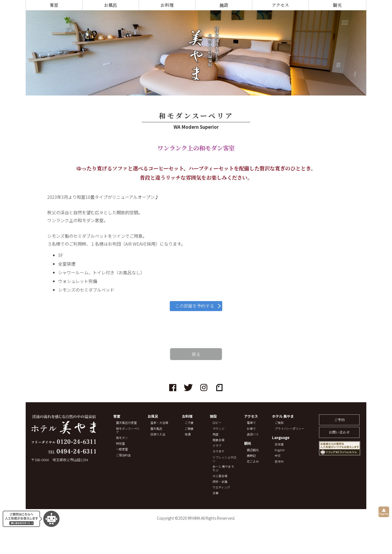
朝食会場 (218, 440)
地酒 (188, 434)
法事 (215, 493)
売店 (215, 434)
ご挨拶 (279, 423)
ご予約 (339, 420)
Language (281, 438)
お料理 (167, 5)
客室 (54, 5)
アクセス (280, 5)
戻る (196, 354)
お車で (251, 429)
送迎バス (253, 434)
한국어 (279, 461)
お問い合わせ (339, 432)
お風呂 (111, 5)
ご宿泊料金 (123, 455)
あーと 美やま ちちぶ (223, 468)
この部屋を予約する (195, 306)
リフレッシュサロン (224, 459)
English (280, 450)
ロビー (217, 423)
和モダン (122, 438)
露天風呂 (156, 429)
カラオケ (218, 451)
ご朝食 (189, 429)
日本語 (279, 444)
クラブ (217, 446)
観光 (337, 5)
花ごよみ (253, 461)
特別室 (120, 443)
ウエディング (221, 487)
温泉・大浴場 (159, 423)
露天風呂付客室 (126, 423)
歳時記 (251, 456)
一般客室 (122, 449)
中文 (278, 456)
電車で (251, 423)
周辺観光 (253, 450)
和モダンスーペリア (128, 430)
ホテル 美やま (283, 416)
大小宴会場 (220, 476)
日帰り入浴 (158, 434)
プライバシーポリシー (290, 429)
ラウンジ (218, 429)
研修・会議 (220, 482)
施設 (224, 5)
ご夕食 (189, 423)
